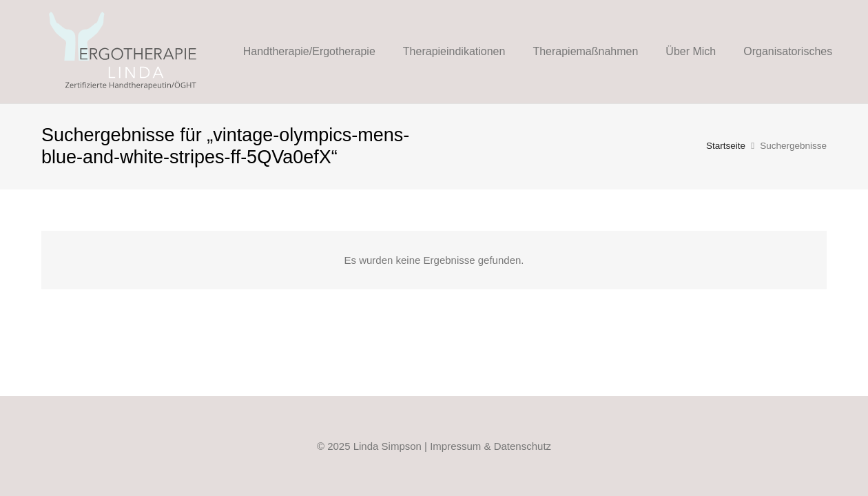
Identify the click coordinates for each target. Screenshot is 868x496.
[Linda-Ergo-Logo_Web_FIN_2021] (124, 52)
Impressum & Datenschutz (490, 446)
